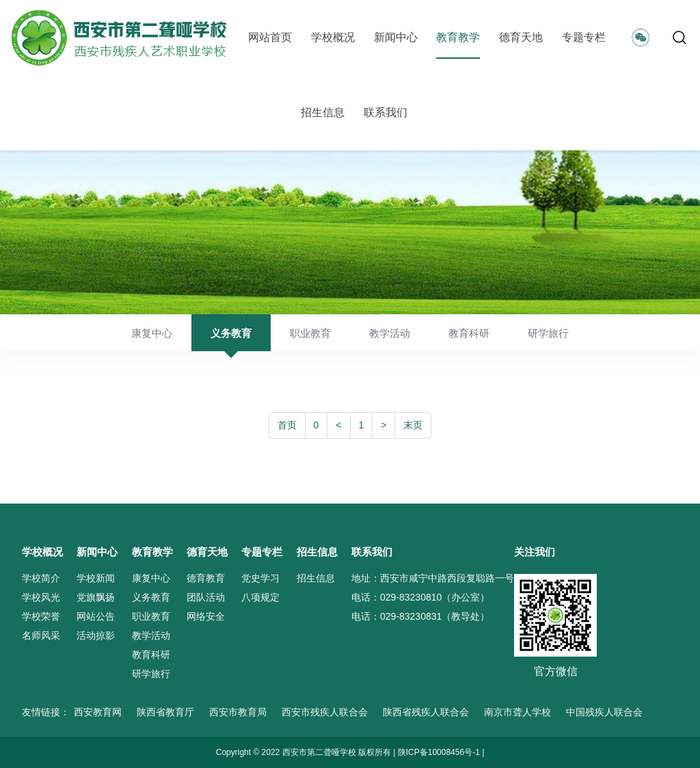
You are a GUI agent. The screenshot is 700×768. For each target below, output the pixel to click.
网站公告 (96, 616)
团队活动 (206, 597)
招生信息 (323, 112)
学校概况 (333, 37)
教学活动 (390, 333)
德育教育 (206, 578)
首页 (287, 425)
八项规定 (260, 597)
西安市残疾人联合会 (325, 712)
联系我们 (386, 112)
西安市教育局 (238, 712)
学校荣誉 (41, 616)
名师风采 (41, 635)
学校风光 (41, 597)
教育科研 (469, 333)
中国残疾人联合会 (604, 712)
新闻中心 (396, 37)
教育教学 (458, 37)
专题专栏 (584, 37)
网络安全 (206, 616)
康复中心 (152, 333)
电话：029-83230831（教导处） (420, 616)
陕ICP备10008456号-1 (439, 752)
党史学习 (260, 578)
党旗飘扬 (96, 597)
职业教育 (310, 333)
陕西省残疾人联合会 (426, 712)
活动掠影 (96, 635)
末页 (413, 425)
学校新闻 (96, 578)
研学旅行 (548, 333)
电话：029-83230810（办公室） (420, 597)
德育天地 (521, 37)
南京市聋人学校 (517, 712)
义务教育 (231, 333)
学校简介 (41, 578)
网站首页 (270, 37)
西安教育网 (98, 712)
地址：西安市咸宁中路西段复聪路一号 (433, 578)
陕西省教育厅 (165, 712)
